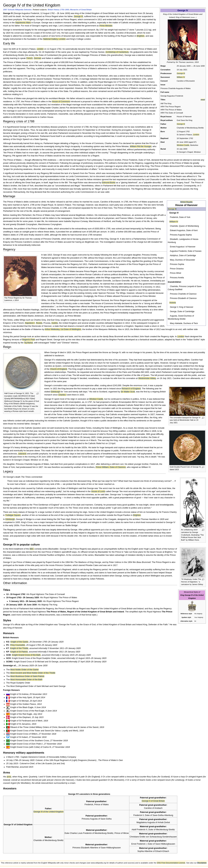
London (196, 135)
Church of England (59, 369)
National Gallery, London (54, 39)
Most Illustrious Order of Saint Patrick (27, 676)
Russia (39, 323)
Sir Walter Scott (128, 392)
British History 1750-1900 (58, 10)
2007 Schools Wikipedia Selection (17, 10)
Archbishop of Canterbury (117, 52)
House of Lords (98, 491)
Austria (55, 323)
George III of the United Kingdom (49, 812)
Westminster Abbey (147, 378)
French (30, 58)
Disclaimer (202, 863)
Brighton (140, 36)
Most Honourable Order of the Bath (26, 680)
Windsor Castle (183, 145)
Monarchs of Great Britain (81, 10)
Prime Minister (106, 26)
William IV (181, 77)
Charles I (62, 395)
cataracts (22, 454)
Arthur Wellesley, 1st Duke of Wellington (63, 329)
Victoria (173, 303)
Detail (203, 100)
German (38, 58)
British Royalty (186, 202)
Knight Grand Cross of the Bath (26, 655)
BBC (32, 549)
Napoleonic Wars (23, 23)
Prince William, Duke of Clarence (111, 467)
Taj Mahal (28, 343)
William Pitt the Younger (141, 146)
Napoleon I (30, 323)
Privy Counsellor (18, 645)
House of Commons (61, 102)
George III (181, 73)
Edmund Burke (109, 183)
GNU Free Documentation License (171, 863)
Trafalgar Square (13, 515)
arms (9, 777)
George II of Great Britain (153, 801)
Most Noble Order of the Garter (24, 670)
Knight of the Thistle (19, 648)
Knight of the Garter (19, 642)
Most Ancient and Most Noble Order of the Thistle (33, 673)
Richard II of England (131, 389)
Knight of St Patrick (19, 652)
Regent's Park (29, 340)
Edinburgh (55, 392)
